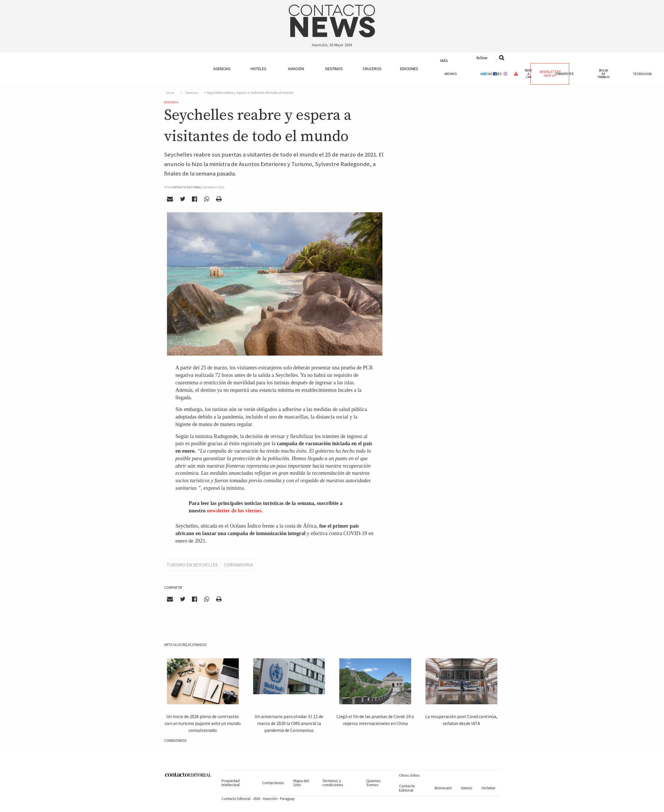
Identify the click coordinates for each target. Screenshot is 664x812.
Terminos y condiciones (333, 783)
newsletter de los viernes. (235, 511)
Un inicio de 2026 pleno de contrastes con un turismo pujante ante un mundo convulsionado (203, 723)
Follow (482, 58)
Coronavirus (238, 565)
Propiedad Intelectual (231, 783)
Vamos (467, 788)
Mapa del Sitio (301, 783)
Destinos (334, 69)
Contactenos (273, 783)
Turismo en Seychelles (192, 565)
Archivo (451, 74)
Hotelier (489, 788)
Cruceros (372, 69)
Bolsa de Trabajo (604, 74)
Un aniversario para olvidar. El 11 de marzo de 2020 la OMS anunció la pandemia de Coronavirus (289, 723)
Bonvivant (443, 788)
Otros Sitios (409, 775)
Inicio (171, 93)
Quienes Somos (374, 783)
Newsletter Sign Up (550, 74)
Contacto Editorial (407, 788)
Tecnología (642, 74)
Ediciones (409, 69)
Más (444, 61)
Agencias (222, 69)
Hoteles (258, 69)
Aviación (296, 69)
